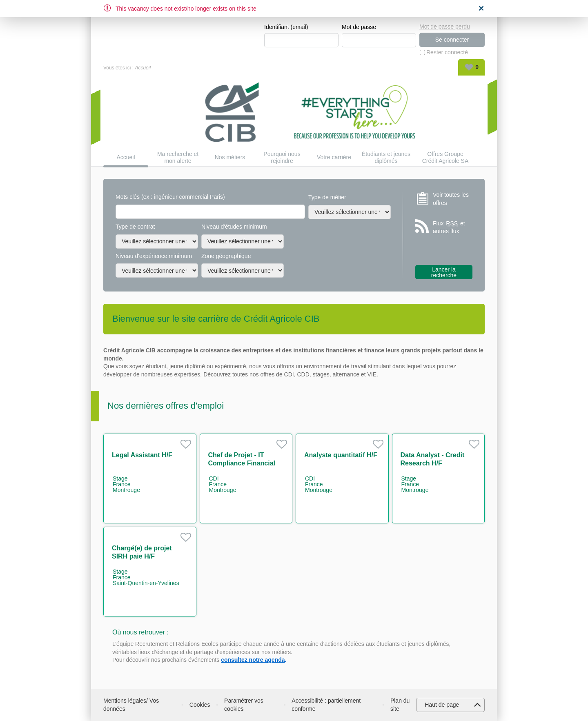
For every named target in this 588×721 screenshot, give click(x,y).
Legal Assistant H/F (142, 455)
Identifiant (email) (286, 27)
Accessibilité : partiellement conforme (326, 705)
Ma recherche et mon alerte (178, 157)
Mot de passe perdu (445, 27)
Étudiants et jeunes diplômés (386, 157)
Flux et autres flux (449, 227)
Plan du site (400, 705)
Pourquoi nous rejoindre (282, 157)
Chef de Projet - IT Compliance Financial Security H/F (242, 463)
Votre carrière (334, 158)
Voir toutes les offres (451, 199)
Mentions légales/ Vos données (131, 705)
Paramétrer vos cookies (244, 705)
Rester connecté (447, 52)
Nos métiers (230, 158)
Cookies (200, 705)
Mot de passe (359, 27)
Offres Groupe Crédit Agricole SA (445, 157)
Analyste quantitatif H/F (341, 455)
